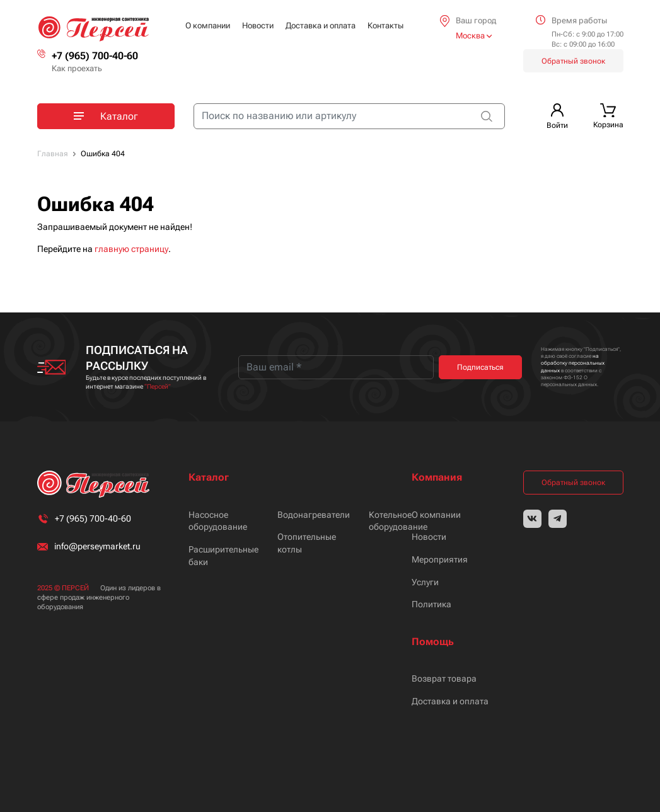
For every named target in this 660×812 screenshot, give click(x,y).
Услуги (425, 582)
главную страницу (131, 249)
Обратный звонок (573, 61)
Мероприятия (440, 559)
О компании (208, 26)
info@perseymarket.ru (97, 546)
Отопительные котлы (307, 543)
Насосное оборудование (218, 521)
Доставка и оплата (321, 26)
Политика (431, 604)
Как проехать (77, 68)
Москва (474, 36)
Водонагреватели (314, 515)
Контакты (385, 26)
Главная (53, 154)
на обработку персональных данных (573, 363)
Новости (258, 26)
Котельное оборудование (398, 521)
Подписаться (480, 367)
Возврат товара (444, 678)
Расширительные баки (223, 556)
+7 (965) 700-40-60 (95, 56)
